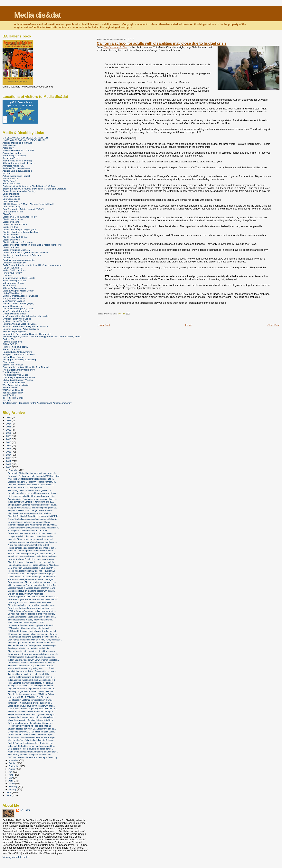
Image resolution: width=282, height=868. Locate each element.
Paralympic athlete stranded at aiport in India (28, 648)
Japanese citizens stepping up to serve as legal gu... (32, 574)
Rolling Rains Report (13, 357)
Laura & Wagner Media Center (18, 291)
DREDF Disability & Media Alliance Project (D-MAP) (29, 204)
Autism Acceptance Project (16, 176)
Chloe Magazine (11, 194)
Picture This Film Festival (15, 347)
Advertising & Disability (14, 155)
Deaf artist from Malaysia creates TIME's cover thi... (32, 568)
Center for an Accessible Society (19, 191)
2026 (9, 417)
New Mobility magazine (14, 331)
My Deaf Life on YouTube (15, 321)
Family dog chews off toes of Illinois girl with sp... (30, 490)
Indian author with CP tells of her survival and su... (31, 502)
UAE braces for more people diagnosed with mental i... (33, 709)
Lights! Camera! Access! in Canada (20, 296)
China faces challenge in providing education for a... (32, 605)
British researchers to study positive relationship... (31, 620)
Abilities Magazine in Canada (17, 143)
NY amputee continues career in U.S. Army (28, 531)
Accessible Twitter (12, 153)
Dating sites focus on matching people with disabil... (32, 591)
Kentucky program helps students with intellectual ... (32, 691)
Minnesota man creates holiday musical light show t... (32, 634)
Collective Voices (11, 196)
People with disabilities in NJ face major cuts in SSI (31, 571)
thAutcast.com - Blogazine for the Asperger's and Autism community (37, 403)
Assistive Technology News (16, 168)
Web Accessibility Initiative (16, 385)
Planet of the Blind (12, 349)
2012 (9, 461)
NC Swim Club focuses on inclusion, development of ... (33, 631)
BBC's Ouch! (9, 181)
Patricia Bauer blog (12, 342)
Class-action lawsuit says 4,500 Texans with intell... (31, 706)
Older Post (273, 325)
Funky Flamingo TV (12, 268)
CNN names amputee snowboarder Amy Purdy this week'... (35, 640)
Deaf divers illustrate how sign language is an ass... (31, 608)
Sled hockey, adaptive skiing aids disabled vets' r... (31, 755)
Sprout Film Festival (13, 365)
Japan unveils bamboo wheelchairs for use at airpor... (32, 737)
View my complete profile (16, 857)
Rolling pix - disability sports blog (19, 359)
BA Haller (25, 810)
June (11, 775)
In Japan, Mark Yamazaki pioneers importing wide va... (33, 508)
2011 (9, 464)
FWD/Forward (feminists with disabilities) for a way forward (32, 265)
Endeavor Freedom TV (14, 263)
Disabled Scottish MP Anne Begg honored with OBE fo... (34, 516)
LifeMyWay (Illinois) (12, 293)
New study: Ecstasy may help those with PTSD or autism (34, 476)
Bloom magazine (11, 184)
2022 (9, 430)
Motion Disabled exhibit (14, 314)
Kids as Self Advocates (14, 288)
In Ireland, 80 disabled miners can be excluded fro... (32, 746)
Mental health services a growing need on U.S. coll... (32, 668)
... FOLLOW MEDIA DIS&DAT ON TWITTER (25, 138)
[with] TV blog (9, 395)
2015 (9, 452)
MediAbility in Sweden (14, 301)
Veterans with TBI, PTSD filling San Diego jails (29, 697)
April (11, 781)
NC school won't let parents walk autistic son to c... (31, 479)
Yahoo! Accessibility (13, 393)
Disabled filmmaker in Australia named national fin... (32, 562)
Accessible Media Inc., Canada (18, 150)
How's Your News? (12, 273)
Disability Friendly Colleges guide (19, 229)
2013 (9, 458)
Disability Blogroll (11, 222)
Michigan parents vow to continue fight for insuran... (32, 686)
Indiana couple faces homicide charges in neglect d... (32, 680)
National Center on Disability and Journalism (25, 326)
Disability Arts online (13, 219)
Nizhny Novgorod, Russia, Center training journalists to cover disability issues (42, 337)
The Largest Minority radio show (19, 370)
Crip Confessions (11, 199)
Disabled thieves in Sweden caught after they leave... (32, 588)
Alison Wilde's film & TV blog (17, 161)
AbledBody (8, 148)
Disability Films (10, 227)
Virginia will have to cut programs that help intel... (30, 513)
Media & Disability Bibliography (18, 303)
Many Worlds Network (14, 298)
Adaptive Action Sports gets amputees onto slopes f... (32, 499)
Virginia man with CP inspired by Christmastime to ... (32, 689)
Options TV (8, 339)
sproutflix (7, 400)
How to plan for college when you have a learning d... (32, 554)
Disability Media (11, 235)
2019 (9, 439)
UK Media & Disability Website (18, 380)
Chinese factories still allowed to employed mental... (32, 614)
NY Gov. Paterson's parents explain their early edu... (32, 611)
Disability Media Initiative (15, 237)
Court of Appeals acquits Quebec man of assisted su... (33, 597)
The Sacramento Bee (115, 47)
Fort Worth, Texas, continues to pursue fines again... (32, 579)
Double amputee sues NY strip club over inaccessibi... (33, 533)
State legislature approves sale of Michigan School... (32, 694)
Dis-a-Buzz (8, 214)
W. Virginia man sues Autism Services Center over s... (33, 671)
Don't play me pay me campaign (19, 260)
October (13, 763)
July (11, 772)
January (13, 789)
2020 (9, 436)
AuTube (7, 173)
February (13, 786)
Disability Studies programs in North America (25, 252)
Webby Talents (10, 388)
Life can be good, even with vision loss (26, 594)
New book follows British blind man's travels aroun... (32, 559)
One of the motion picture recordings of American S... (32, 577)
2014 (9, 455)
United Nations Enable (14, 382)
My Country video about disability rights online (26, 316)
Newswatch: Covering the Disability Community (27, 334)
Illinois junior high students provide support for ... (30, 703)
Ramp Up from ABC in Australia (19, 354)
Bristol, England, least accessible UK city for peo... (31, 743)
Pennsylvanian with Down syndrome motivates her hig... (33, 637)
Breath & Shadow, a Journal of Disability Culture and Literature (34, 189)
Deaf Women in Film (13, 212)
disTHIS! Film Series (13, 398)
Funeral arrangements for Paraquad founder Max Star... (33, 565)
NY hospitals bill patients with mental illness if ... (30, 628)
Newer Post (103, 325)
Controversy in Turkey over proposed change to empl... (33, 654)
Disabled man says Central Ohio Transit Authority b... (32, 482)
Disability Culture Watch (15, 224)
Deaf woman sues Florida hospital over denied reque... (33, 582)
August (12, 769)
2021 (9, 433)
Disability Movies (11, 240)
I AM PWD (8, 275)
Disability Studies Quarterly (16, 250)
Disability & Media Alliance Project (20, 217)
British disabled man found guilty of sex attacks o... (31, 666)
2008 (9, 796)
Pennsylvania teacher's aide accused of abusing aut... (33, 663)
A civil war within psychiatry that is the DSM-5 (29, 545)
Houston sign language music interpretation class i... (32, 717)
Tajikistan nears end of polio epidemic (25, 487)
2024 (9, 424)
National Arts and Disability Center (20, 324)
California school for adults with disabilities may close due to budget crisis (162, 43)
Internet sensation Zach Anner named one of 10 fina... (33, 525)
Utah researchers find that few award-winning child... (32, 496)
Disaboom (8, 257)
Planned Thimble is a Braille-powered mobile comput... (33, 645)
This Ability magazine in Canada (19, 377)
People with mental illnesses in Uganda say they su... (32, 714)
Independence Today (13, 283)
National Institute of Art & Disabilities (21, 329)
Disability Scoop (11, 247)
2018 (9, 442)
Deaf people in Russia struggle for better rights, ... (31, 749)
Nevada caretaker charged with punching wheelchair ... (33, 493)
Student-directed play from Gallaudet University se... (32, 729)
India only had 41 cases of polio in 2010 (26, 622)
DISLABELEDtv (10, 201)
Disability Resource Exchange (18, 242)
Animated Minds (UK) (13, 166)
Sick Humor (9, 362)
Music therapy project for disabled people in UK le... (32, 720)
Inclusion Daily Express (14, 280)
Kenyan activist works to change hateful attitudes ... (31, 510)
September (14, 766)
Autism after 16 (10, 178)
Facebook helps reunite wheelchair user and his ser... (32, 542)
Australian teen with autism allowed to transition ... (31, 485)
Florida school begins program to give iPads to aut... (32, 548)
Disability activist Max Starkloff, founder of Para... (30, 602)
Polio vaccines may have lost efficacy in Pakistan (30, 683)
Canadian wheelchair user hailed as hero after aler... (32, 617)
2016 (9, 449)
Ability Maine (9, 145)
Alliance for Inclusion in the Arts (19, 163)
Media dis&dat (37, 15)
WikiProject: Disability (14, 390)
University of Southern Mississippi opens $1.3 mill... (31, 625)
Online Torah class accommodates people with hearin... (33, 519)
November (14, 760)
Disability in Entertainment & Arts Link (22, 255)
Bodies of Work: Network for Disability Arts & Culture (29, 186)
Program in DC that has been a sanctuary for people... (33, 473)
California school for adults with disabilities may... (30, 723)
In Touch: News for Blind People (19, 278)
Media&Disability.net (13, 306)
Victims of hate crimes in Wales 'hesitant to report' (31, 734)
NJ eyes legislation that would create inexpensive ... (32, 536)
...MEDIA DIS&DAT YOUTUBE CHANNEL (24, 140)
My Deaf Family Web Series (17, 319)
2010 (9, 467)
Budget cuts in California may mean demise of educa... (33, 505)
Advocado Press (11, 158)
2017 (9, 445)
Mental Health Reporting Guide (18, 308)
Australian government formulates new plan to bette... (32, 643)
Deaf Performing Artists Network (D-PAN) (23, 209)
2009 (9, 792)
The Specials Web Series (15, 375)
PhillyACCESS (10, 344)
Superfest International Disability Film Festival (26, 367)
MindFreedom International (16, 311)
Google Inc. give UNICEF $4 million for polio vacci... (32, 732)
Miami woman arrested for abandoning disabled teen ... (33, 752)
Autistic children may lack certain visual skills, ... (30, 674)
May (11, 778)
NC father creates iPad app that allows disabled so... (32, 657)
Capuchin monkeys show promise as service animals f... (34, 528)
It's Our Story (9, 286)
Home (189, 325)
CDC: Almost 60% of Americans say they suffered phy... (33, 757)
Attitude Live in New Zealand (17, 171)
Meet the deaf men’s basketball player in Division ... (31, 740)
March (12, 783)
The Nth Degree (11, 372)
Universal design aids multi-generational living (29, 522)
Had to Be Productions (14, 270)
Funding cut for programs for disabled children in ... (31, 677)
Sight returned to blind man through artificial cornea (31, 651)
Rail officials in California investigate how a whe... (30, 700)
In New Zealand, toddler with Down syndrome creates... (33, 660)
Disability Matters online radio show (21, 232)
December (14, 470)
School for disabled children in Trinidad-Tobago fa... (31, 711)
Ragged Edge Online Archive (17, 352)
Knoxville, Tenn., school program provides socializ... (32, 539)
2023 (9, 427)
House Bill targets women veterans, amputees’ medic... (33, 599)
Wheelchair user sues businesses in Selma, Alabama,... (33, 556)
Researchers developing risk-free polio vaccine (29, 726)
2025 (9, 420)
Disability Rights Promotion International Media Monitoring (32, 245)
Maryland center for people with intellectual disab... (31, 551)
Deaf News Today (12, 206)
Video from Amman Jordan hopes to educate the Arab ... (34, 585)
